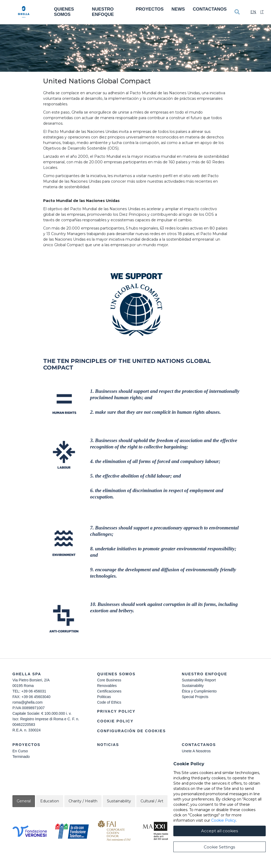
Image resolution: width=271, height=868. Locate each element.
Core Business (109, 680)
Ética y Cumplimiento (199, 691)
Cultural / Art (152, 801)
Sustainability (193, 686)
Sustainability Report (199, 680)
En (253, 12)
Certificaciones (109, 691)
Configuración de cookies (132, 731)
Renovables (107, 686)
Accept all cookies (220, 850)
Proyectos (150, 9)
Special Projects (195, 697)
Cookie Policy (115, 721)
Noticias (108, 745)
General (24, 801)
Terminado (21, 757)
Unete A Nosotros (196, 751)
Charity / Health (83, 801)
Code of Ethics (109, 702)
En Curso (20, 751)
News (178, 9)
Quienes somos (64, 12)
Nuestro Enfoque (103, 12)
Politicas (104, 697)
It (262, 12)
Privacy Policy (116, 711)
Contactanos (210, 9)
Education (50, 801)
